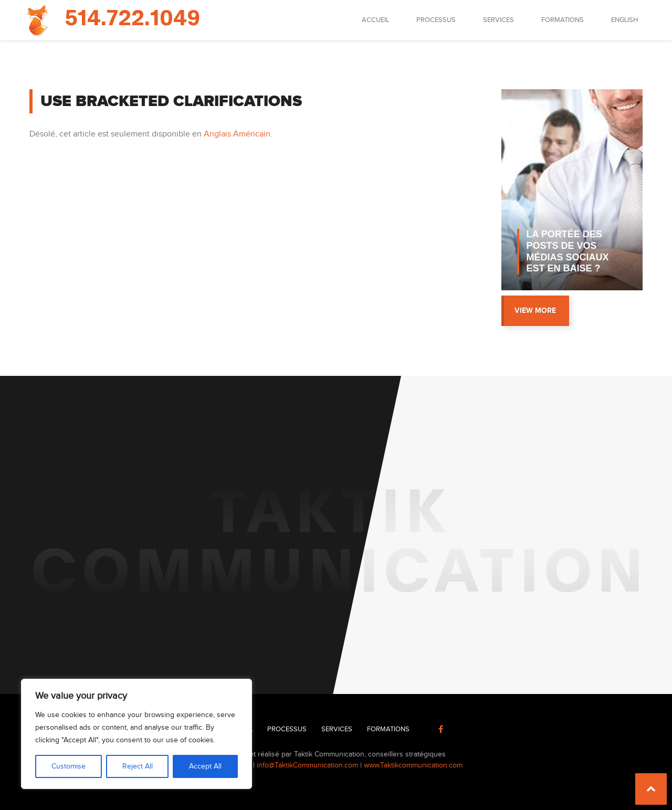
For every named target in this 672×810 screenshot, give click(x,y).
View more (535, 311)
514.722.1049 (132, 19)
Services (498, 20)
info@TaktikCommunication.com (307, 765)
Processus (436, 20)
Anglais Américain (237, 134)
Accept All (205, 766)
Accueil (375, 20)
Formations (563, 20)
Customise (69, 766)
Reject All (138, 766)
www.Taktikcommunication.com (413, 765)
